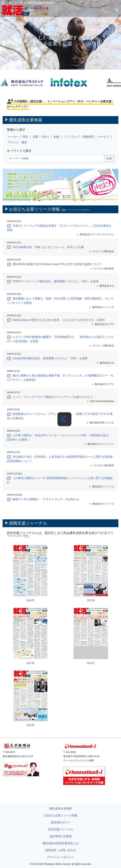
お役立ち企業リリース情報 (61, 815)
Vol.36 (30, 725)
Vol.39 (91, 600)
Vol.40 (30, 600)
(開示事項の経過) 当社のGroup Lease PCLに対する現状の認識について (54, 264)
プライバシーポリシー (61, 857)
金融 (56, 137)
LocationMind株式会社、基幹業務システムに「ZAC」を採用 (47, 358)
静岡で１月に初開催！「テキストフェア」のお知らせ (43, 499)
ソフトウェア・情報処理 (79, 137)
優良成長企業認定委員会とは (61, 843)
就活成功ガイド (61, 822)
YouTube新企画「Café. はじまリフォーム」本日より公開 (45, 247)
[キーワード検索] (56, 159)
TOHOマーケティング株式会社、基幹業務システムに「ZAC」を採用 (53, 281)
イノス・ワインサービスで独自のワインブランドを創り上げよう (50, 397)
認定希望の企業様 (61, 836)
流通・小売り (41, 137)
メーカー (13, 137)
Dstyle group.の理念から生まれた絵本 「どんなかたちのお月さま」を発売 (56, 320)
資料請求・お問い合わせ (61, 850)
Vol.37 (91, 663)
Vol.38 (30, 663)
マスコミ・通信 (17, 142)
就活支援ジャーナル (61, 829)
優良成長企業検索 (61, 808)
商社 (26, 137)
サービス (104, 137)
